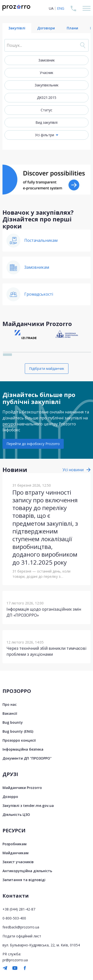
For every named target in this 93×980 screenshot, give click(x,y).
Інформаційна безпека (23, 749)
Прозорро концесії (19, 740)
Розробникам (15, 844)
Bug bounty (13, 722)
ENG (61, 8)
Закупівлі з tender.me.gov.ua (28, 806)
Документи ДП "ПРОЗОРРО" (27, 758)
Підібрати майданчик (47, 368)
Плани (72, 28)
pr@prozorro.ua (15, 960)
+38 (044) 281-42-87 (19, 909)
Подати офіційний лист (22, 936)
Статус (46, 110)
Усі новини (73, 470)
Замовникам (37, 267)
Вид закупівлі (46, 122)
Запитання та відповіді (24, 880)
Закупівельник (47, 85)
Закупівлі (17, 28)
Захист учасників (18, 862)
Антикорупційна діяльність (27, 871)
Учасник (46, 73)
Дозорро (10, 797)
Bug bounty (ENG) (18, 731)
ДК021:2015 (47, 98)
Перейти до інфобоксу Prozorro (33, 444)
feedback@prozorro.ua (21, 927)
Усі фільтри (45, 135)
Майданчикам (15, 853)
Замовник (47, 60)
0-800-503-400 (14, 918)
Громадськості (39, 294)
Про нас (10, 704)
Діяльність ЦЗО (16, 815)
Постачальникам (41, 240)
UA (51, 8)
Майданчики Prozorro (22, 788)
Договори (46, 28)
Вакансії (10, 713)
